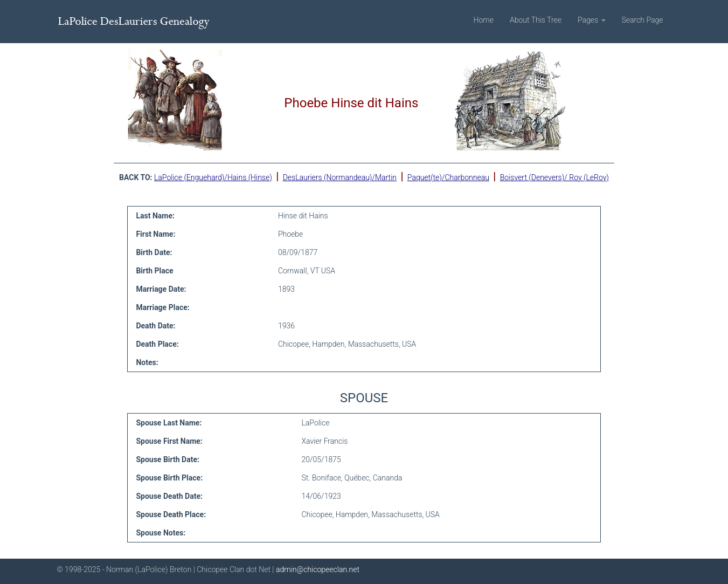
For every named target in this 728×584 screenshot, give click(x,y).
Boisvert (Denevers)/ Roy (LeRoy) (554, 177)
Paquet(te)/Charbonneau (448, 177)
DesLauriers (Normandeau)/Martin (340, 177)
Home (484, 20)
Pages (592, 20)
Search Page (643, 20)
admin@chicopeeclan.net (318, 569)
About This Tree (536, 20)
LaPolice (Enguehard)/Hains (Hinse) (213, 177)
